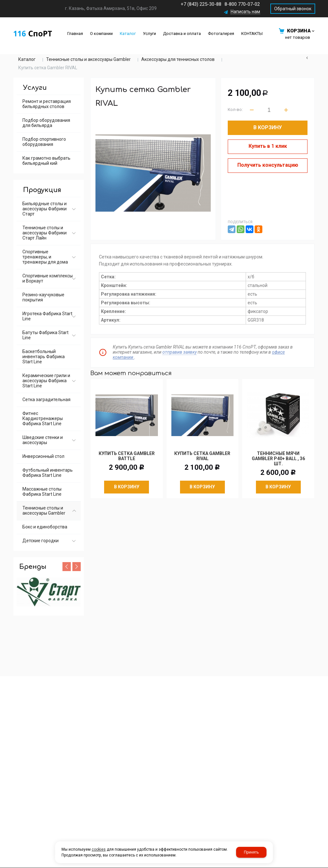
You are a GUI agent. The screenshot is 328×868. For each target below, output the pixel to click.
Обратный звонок (293, 9)
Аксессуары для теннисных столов (178, 59)
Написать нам (245, 12)
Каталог (27, 59)
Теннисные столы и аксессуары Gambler (88, 59)
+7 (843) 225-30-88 (201, 4)
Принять (251, 852)
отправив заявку (180, 352)
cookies (99, 849)
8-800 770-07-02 (242, 4)
